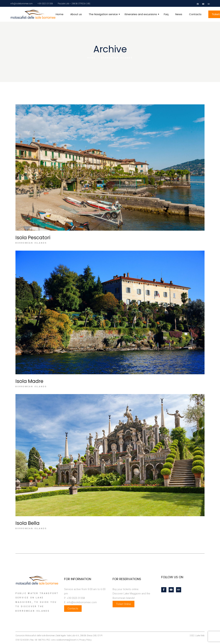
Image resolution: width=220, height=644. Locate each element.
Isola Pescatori (33, 238)
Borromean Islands (31, 243)
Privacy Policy (85, 640)
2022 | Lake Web (197, 636)
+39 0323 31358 (45, 4)
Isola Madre (29, 381)
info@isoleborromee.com (21, 4)
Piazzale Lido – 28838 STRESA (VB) (74, 4)
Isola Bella (27, 523)
